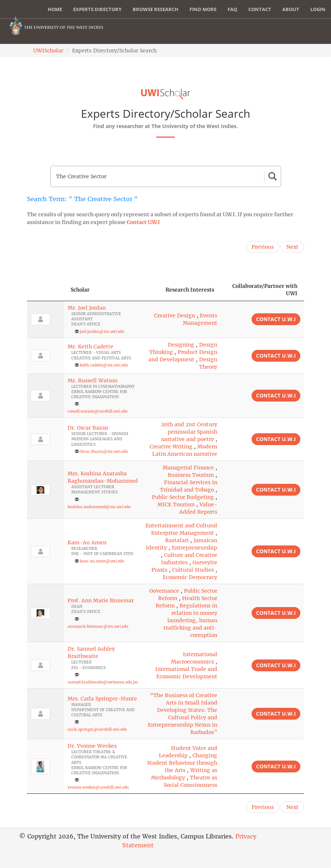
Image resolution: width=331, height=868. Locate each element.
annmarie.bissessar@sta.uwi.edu (98, 626)
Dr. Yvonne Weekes (92, 746)
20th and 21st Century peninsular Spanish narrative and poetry (189, 432)
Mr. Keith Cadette (91, 347)
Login (318, 9)
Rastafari (177, 540)
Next (292, 247)
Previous (263, 247)
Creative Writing (171, 447)
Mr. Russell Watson (93, 380)
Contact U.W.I (143, 222)
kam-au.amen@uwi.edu (102, 561)
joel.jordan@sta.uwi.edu (102, 332)
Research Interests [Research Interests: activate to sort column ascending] (190, 290)
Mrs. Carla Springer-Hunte (102, 699)
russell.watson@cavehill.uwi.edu (98, 411)
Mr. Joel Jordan (87, 308)
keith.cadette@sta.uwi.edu (104, 365)
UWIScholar (48, 51)
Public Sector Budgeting (183, 497)
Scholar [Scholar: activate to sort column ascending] (80, 290)
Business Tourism (191, 475)
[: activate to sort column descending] (45, 290)
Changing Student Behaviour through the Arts (182, 763)
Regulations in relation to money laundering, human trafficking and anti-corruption (190, 620)
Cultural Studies (193, 570)
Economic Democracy (190, 577)
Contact (260, 9)
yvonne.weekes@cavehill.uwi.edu (98, 787)
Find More (203, 9)
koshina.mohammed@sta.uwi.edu (99, 507)
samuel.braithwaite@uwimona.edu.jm (103, 682)
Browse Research (156, 9)
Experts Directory (97, 9)
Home (55, 9)
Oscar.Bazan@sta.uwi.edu (104, 452)
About (291, 9)
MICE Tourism (176, 504)
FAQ (232, 9)
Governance (164, 591)
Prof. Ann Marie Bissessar (101, 600)
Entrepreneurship (194, 548)
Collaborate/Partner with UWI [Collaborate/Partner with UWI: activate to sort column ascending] (265, 290)
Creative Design (175, 316)
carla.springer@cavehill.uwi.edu (97, 729)
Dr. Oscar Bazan (88, 428)
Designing (181, 345)
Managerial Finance (188, 468)
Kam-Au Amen (87, 542)
